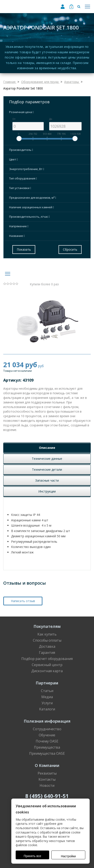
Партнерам (47, 683)
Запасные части (47, 480)
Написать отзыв (23, 601)
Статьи (47, 691)
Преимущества (47, 747)
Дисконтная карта (47, 671)
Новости (47, 785)
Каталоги (47, 709)
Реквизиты (47, 773)
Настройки (68, 856)
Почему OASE (47, 741)
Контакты (47, 779)
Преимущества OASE (47, 753)
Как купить (47, 634)
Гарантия (47, 653)
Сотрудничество (47, 729)
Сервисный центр (47, 665)
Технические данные (47, 459)
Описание (47, 448)
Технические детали (47, 469)
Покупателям (47, 626)
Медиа (47, 697)
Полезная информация (47, 721)
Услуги (47, 703)
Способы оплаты (47, 640)
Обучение (47, 735)
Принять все (33, 856)
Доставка (47, 646)
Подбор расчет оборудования (47, 659)
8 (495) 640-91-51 (47, 796)
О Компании (47, 765)
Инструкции (47, 491)
